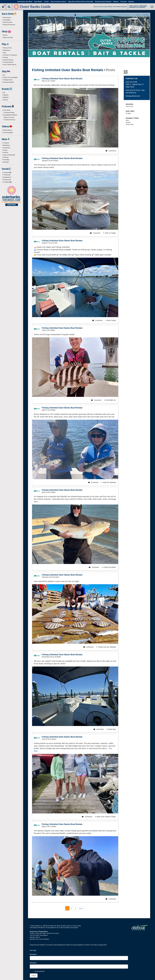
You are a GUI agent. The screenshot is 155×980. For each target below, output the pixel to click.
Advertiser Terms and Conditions (39, 939)
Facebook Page (9, 113)
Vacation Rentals (9, 82)
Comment (111, 151)
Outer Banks (38, 2)
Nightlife (6, 97)
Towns (5, 150)
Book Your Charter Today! (106, 817)
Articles (6, 152)
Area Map (6, 160)
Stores (5, 35)
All (4, 75)
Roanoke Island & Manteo (103, 2)
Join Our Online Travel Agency (39, 935)
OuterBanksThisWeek (10, 115)
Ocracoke (124, 2)
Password (33, 963)
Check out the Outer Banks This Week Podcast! (110, 7)
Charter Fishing (8, 60)
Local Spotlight (8, 133)
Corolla (46, 2)
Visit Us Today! (110, 233)
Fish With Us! (110, 400)
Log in (34, 976)
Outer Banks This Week (25, 2)
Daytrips (131, 2)
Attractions (7, 50)
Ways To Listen (9, 117)
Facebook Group (10, 120)
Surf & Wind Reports (10, 65)
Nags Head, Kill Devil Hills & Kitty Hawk (81, 2)
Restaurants (7, 17)
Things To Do (7, 48)
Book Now (111, 729)
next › (81, 908)
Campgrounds (8, 80)
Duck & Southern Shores (58, 2)
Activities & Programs (10, 55)
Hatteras (116, 2)
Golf (5, 53)
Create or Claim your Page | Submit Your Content (44, 933)
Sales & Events (8, 38)
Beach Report (8, 130)
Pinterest (7, 180)
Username (33, 954)
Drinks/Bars (7, 20)
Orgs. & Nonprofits (9, 155)
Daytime (6, 95)
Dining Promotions (9, 25)
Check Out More (109, 567)
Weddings (6, 145)
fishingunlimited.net (133, 96)
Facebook (7, 172)
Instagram (7, 177)
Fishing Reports (8, 62)
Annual (6, 100)
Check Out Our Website (106, 647)
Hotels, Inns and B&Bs (10, 77)
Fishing (6, 57)
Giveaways (7, 148)
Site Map (6, 162)
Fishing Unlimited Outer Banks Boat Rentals (68, 70)
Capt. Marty (7, 110)
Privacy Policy (77, 926)
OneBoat (43, 945)
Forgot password (40, 971)
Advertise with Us (35, 937)
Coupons (6, 143)
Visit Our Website (109, 482)
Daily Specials (8, 22)
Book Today (111, 320)
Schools (6, 157)
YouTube (7, 175)
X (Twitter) (7, 182)
